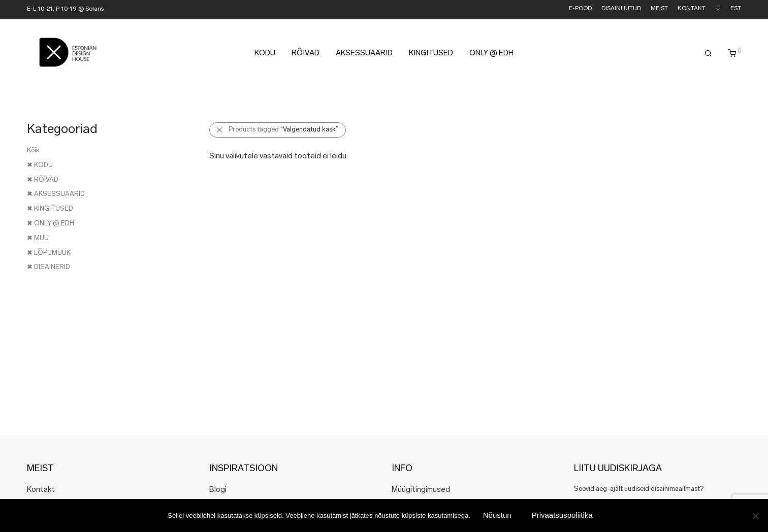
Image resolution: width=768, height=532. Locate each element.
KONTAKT (692, 9)
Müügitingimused (421, 490)
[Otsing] (708, 57)
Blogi (218, 490)
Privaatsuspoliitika (562, 515)
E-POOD (580, 9)
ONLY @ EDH (491, 57)
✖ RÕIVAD (43, 180)
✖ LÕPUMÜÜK (49, 253)
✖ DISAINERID (49, 267)
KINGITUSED (431, 57)
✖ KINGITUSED (50, 209)
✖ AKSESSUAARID (56, 194)
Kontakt (41, 490)
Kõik (33, 151)
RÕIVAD (306, 57)
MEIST (659, 9)
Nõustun (497, 515)
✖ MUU (38, 238)
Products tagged (283, 130)
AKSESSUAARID (364, 57)
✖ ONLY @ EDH (51, 224)
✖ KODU (40, 165)
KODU (265, 57)
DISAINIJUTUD (621, 9)
